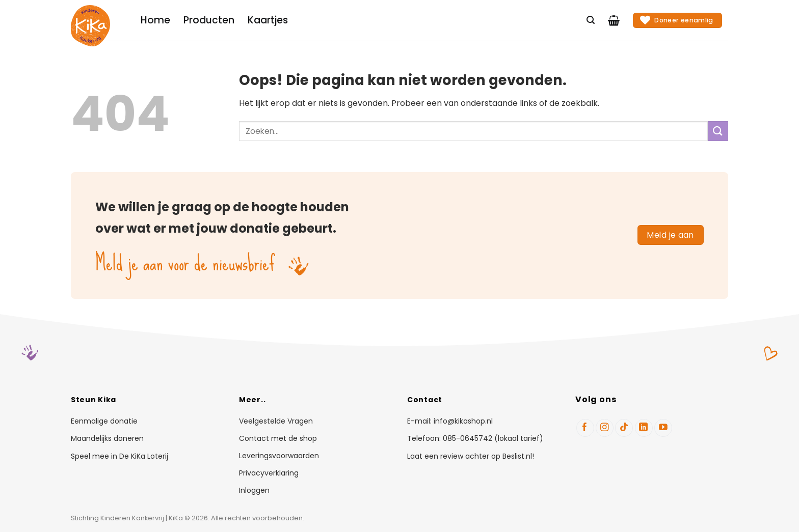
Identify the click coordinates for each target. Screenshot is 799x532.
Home (155, 20)
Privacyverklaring (269, 473)
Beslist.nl (517, 456)
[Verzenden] (718, 131)
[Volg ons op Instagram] (605, 428)
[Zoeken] (591, 20)
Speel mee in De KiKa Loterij (119, 456)
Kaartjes (268, 20)
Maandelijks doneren (107, 438)
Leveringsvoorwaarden (279, 456)
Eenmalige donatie (104, 421)
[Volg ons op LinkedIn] (644, 428)
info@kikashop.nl (463, 421)
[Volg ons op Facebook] (585, 428)
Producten (209, 20)
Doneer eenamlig (677, 20)
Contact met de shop (278, 439)
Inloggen (254, 491)
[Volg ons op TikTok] (624, 428)
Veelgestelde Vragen (276, 422)
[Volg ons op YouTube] (663, 428)
